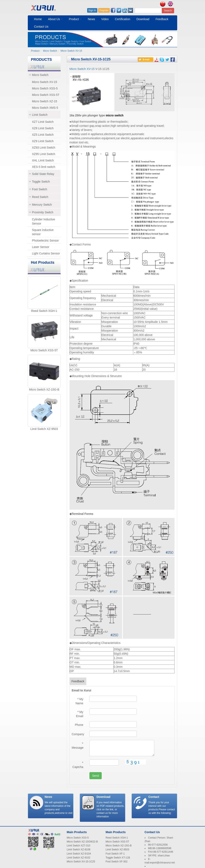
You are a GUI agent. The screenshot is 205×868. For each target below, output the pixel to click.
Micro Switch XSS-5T (46, 95)
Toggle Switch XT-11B (118, 858)
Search (168, 11)
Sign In (92, 10)
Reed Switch (40, 197)
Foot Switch (40, 189)
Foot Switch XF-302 (117, 862)
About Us (55, 19)
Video (105, 19)
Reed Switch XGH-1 (44, 311)
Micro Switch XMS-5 (45, 108)
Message (78, 746)
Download (143, 19)
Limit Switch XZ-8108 (79, 850)
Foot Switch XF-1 (115, 854)
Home (38, 19)
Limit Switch (40, 115)
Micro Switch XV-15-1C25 (81, 862)
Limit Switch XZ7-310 (79, 846)
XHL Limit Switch (43, 160)
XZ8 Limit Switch (43, 128)
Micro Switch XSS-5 (45, 88)
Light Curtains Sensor (46, 253)
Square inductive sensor (43, 232)
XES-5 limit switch (44, 167)
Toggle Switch (41, 182)
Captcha (78, 765)
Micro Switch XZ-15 (45, 101)
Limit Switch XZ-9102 (79, 858)
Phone (79, 725)
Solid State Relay (43, 174)
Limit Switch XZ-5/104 (79, 854)
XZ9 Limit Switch (43, 141)
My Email (80, 714)
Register (104, 10)
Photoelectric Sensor (45, 241)
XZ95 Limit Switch (44, 154)
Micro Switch (50, 51)
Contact (154, 797)
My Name (79, 701)
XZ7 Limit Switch (43, 122)
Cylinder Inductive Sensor (43, 221)
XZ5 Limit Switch (43, 135)
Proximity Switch (43, 212)
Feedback (162, 19)
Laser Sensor (41, 247)
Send (96, 776)
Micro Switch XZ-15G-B (44, 389)
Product (75, 19)
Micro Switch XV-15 (71, 51)
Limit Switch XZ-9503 (44, 429)
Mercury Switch (42, 205)
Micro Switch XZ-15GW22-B (82, 842)
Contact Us (41, 27)
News (91, 19)
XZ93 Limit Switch (44, 148)
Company (78, 734)
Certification (123, 19)
